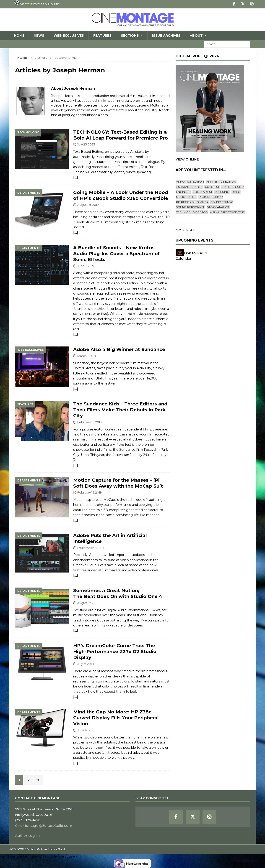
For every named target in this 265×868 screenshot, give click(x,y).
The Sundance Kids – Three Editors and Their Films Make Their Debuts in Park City (120, 410)
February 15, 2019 (90, 422)
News (39, 36)
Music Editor (186, 197)
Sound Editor (222, 202)
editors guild (233, 187)
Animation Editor (190, 182)
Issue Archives (166, 36)
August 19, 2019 (88, 205)
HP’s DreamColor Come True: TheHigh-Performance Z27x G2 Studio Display (115, 652)
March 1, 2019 (87, 356)
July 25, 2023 (86, 144)
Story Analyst (218, 207)
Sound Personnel (190, 207)
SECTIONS (130, 36)
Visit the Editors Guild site (36, 3)
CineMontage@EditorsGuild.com (43, 826)
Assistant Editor (189, 187)
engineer (183, 192)
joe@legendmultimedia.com (85, 115)
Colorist (212, 187)
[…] (75, 177)
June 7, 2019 (86, 266)
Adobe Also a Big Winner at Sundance (119, 349)
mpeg (236, 192)
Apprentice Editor (221, 182)
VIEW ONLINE (187, 159)
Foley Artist (203, 192)
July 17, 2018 (86, 664)
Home (19, 36)
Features (102, 36)
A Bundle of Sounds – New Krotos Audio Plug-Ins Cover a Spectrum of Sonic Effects (117, 254)
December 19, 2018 (91, 548)
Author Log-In (27, 836)
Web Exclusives (69, 36)
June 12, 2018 (86, 730)
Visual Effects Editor (227, 212)
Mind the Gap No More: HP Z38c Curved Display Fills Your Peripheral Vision (116, 718)
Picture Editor (211, 197)
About (196, 36)
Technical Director (192, 212)
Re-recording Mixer (192, 202)
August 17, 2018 (88, 603)
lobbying (222, 192)
